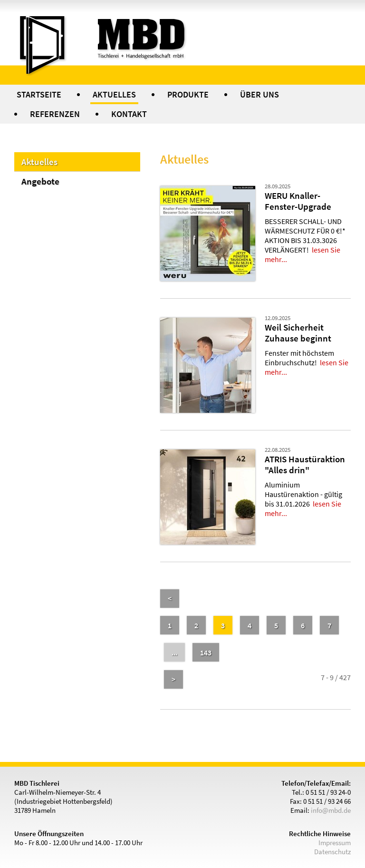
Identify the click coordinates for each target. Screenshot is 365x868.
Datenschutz (332, 852)
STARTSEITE (39, 95)
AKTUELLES (114, 95)
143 (206, 653)
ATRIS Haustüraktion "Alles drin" (305, 464)
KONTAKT (129, 114)
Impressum (335, 843)
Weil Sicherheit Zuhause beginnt (298, 333)
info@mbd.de (331, 810)
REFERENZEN (55, 114)
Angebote (40, 181)
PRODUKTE (188, 95)
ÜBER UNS (259, 95)
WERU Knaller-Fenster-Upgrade (298, 201)
